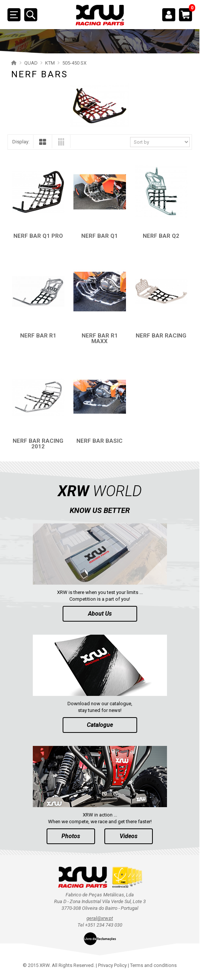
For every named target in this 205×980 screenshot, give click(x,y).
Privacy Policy (112, 965)
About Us (100, 614)
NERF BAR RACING (161, 336)
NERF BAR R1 (38, 336)
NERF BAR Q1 (100, 236)
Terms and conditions (153, 965)
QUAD (31, 63)
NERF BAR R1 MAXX (100, 338)
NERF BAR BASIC (100, 441)
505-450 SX (74, 63)
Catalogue (100, 725)
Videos (129, 836)
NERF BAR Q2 (161, 236)
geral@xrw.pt (100, 918)
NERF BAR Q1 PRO (38, 236)
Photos (71, 836)
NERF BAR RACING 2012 (38, 444)
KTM (50, 63)
